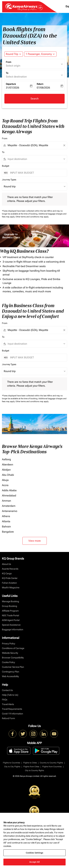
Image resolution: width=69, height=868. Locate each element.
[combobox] (34, 145)
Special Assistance (11, 625)
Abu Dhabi (8, 475)
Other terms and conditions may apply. (32, 217)
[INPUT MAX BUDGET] (37, 173)
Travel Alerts (8, 704)
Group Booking (9, 606)
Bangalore (8, 532)
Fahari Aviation (9, 583)
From (9, 62)
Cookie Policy (8, 662)
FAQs (5, 700)
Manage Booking (10, 601)
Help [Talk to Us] (10, 695)
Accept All (35, 862)
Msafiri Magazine (11, 587)
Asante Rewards (10, 569)
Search (35, 99)
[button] (40, 54)
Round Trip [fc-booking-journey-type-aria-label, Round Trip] (12, 54)
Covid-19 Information (13, 714)
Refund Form (8, 718)
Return (40, 84)
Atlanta (6, 521)
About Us (6, 564)
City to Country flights (34, 770)
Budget (6, 166)
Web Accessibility (10, 676)
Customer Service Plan (13, 667)
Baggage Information (13, 629)
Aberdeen (8, 465)
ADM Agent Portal (11, 620)
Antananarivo (10, 511)
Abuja (5, 480)
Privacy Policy (9, 644)
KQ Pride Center (10, 578)
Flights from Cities (31, 767)
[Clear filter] (64, 145)
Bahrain (6, 527)
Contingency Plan (11, 672)
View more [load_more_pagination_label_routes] (35, 541)
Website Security (10, 653)
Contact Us (7, 690)
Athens (6, 516)
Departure (11, 84)
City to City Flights (12, 767)
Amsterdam (9, 506)
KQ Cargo (7, 573)
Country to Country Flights (51, 763)
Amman (6, 501)
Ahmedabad (9, 496)
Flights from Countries (52, 767)
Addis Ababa (9, 490)
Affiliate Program (10, 611)
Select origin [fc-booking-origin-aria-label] (13, 66)
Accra (5, 485)
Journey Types (9, 180)
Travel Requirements (12, 709)
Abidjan (6, 470)
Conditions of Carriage (13, 648)
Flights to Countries (12, 763)
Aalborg (6, 459)
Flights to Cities (30, 763)
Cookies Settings (34, 853)
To (7, 73)
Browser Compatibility (13, 658)
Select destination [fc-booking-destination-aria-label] (16, 77)
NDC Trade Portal (10, 615)
